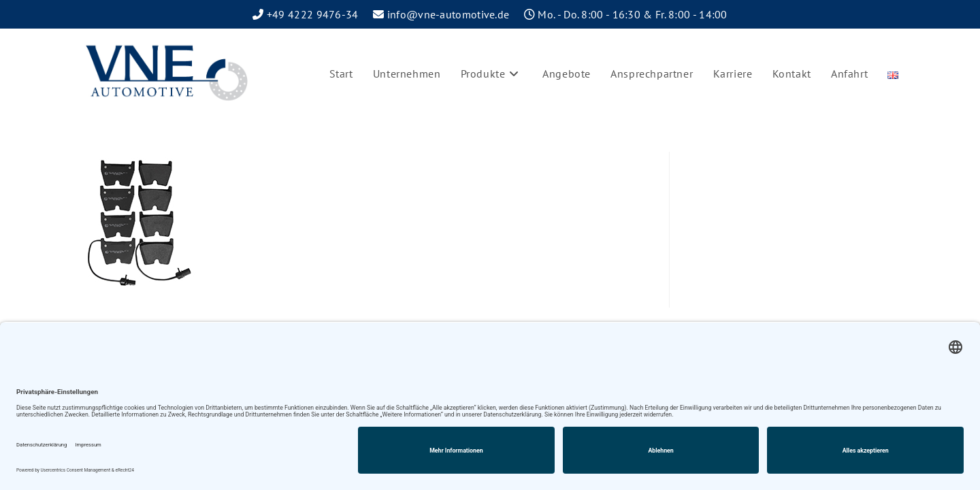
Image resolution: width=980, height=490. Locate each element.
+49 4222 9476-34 (313, 14)
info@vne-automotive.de (448, 14)
